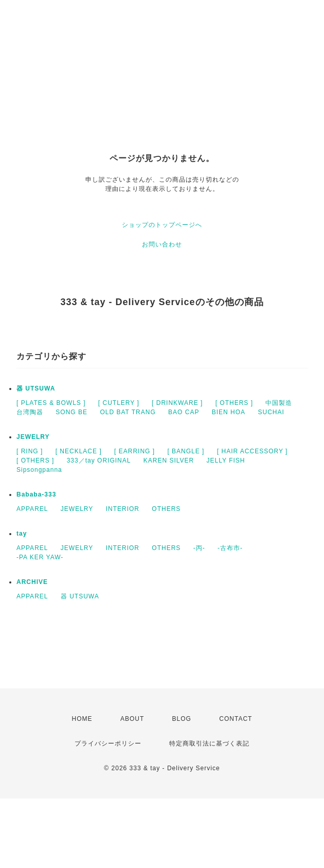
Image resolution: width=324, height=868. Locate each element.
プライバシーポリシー (108, 743)
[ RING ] (30, 451)
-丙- (199, 548)
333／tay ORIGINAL (99, 460)
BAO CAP (184, 412)
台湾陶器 (30, 412)
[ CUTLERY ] (119, 403)
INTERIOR (123, 509)
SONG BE (71, 412)
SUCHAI (271, 412)
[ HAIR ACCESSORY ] (253, 451)
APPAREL (32, 509)
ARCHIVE (32, 582)
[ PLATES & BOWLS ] (51, 403)
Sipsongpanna (39, 470)
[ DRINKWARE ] (177, 403)
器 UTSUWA (36, 388)
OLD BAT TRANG (128, 412)
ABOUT (132, 719)
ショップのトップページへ (162, 225)
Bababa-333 (36, 494)
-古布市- (230, 548)
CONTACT (236, 719)
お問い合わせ (162, 244)
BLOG (182, 719)
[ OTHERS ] (234, 403)
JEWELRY (33, 437)
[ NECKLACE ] (79, 451)
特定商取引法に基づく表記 (209, 743)
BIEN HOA (229, 412)
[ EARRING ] (134, 451)
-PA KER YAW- (40, 557)
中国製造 (279, 403)
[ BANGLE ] (186, 451)
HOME (82, 719)
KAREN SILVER (169, 460)
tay (22, 534)
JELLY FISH (226, 460)
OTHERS (166, 509)
